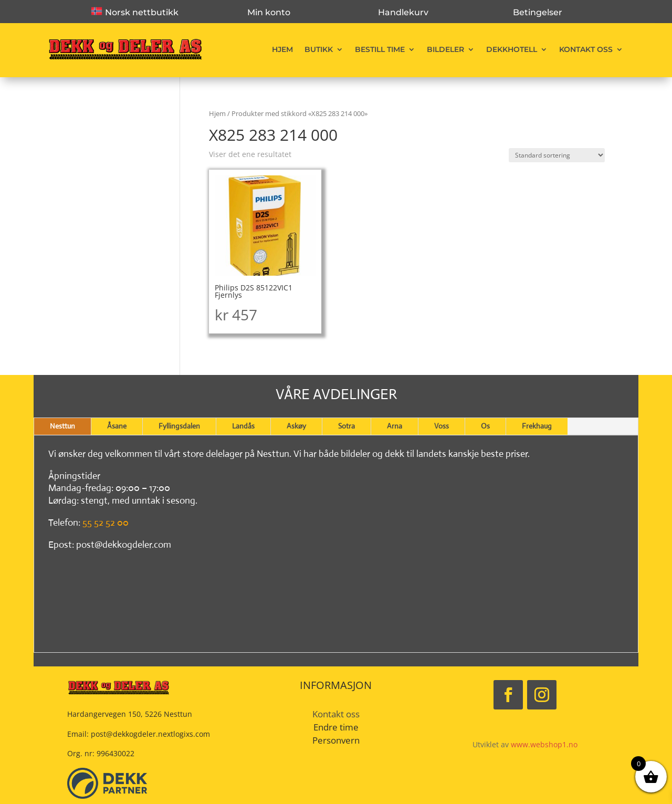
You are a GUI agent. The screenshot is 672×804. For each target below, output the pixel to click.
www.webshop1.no (544, 744)
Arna (395, 426)
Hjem (282, 49)
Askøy (296, 426)
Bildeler (445, 49)
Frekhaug (537, 426)
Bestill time (380, 49)
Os (485, 426)
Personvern (336, 740)
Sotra (346, 426)
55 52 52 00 (106, 523)
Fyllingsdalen (179, 426)
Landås (243, 426)
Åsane (117, 426)
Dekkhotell (512, 49)
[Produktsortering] (557, 155)
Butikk (319, 49)
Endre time (336, 727)
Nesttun (62, 426)
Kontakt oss (586, 49)
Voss (442, 426)
